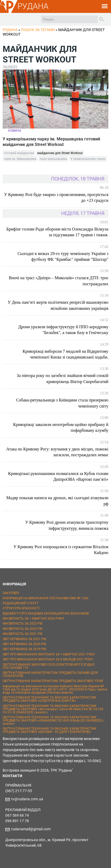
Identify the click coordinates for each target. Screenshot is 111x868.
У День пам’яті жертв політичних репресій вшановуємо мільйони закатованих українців (58, 305)
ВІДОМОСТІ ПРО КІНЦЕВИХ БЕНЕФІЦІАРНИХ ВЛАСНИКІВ (46, 614)
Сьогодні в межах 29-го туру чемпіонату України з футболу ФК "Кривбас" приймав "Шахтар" (63, 256)
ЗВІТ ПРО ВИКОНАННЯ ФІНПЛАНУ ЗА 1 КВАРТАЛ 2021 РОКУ (49, 654)
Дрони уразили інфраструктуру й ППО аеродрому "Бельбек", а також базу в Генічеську (63, 330)
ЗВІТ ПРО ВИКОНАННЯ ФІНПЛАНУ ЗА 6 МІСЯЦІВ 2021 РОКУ (48, 659)
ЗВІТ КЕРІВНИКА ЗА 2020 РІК (25, 644)
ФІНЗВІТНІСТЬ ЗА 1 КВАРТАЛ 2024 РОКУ (33, 619)
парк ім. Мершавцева (20, 159)
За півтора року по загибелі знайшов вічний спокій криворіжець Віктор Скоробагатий (63, 378)
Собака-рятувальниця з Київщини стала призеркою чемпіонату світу (62, 403)
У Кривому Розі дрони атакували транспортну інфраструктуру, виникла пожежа (67, 525)
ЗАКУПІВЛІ (11, 593)
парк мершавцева (53, 159)
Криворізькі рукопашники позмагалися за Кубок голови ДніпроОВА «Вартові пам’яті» (58, 476)
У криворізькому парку (88, 159)
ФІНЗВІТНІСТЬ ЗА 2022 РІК (23, 629)
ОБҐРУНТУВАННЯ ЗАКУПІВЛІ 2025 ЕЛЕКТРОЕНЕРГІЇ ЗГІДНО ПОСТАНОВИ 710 (49, 666)
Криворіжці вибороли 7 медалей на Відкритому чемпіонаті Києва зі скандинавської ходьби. (65, 354)
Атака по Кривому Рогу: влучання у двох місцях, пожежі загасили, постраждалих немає (57, 452)
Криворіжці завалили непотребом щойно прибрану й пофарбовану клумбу (61, 427)
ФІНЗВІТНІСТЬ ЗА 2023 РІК (23, 624)
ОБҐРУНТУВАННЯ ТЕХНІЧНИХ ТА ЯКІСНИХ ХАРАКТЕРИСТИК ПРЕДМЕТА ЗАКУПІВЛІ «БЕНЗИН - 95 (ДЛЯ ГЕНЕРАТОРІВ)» (50, 730)
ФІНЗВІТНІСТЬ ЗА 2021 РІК (23, 634)
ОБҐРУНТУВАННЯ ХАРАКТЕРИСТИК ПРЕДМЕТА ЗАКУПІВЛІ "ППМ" (53, 681)
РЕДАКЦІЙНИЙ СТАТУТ (21, 603)
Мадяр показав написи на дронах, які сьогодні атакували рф (57, 501)
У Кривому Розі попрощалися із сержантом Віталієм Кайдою (61, 550)
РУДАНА (33, 6)
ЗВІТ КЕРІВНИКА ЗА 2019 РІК (25, 649)
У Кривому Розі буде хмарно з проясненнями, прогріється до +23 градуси (56, 197)
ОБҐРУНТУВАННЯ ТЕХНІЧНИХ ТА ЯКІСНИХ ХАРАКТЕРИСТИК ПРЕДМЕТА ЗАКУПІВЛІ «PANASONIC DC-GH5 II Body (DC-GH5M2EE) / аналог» (54, 720)
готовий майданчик (19, 153)
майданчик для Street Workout (60, 153)
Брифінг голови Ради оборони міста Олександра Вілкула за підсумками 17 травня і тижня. (57, 232)
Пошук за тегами (38, 30)
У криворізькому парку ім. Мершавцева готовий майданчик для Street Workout (51, 142)
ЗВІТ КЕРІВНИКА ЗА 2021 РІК (25, 639)
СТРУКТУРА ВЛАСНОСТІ (21, 608)
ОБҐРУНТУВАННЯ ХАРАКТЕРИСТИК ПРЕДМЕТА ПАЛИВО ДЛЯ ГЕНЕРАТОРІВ (50, 674)
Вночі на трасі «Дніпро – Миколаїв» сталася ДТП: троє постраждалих (59, 281)
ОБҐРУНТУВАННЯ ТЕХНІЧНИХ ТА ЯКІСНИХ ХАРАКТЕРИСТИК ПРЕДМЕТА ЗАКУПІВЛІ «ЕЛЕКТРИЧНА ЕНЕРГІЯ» (50, 699)
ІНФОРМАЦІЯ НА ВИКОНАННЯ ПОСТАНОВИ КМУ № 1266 (46, 598)
